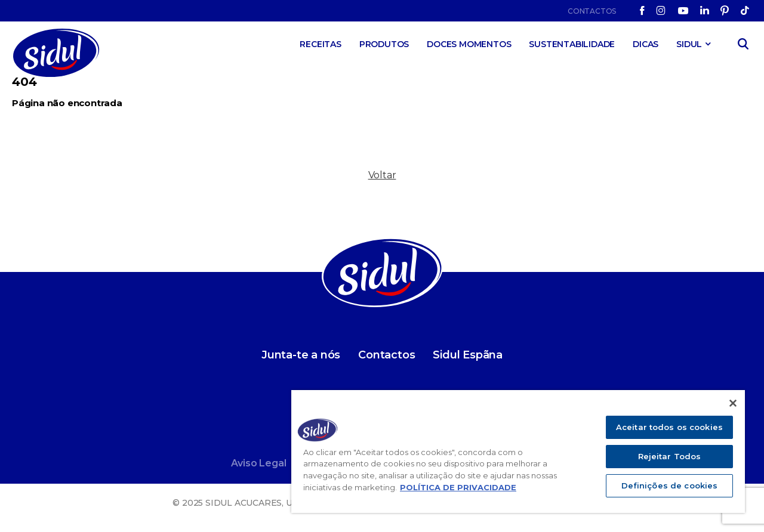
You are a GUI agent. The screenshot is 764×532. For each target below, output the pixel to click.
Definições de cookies (670, 485)
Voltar (382, 175)
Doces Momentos (469, 44)
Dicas (646, 44)
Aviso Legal (259, 463)
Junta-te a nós (301, 355)
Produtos (384, 44)
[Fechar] (733, 403)
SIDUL (689, 44)
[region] (518, 451)
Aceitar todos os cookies (669, 427)
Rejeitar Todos (670, 456)
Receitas (320, 44)
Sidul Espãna (468, 355)
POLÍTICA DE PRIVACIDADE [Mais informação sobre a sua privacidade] (458, 487)
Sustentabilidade (572, 44)
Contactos (592, 11)
